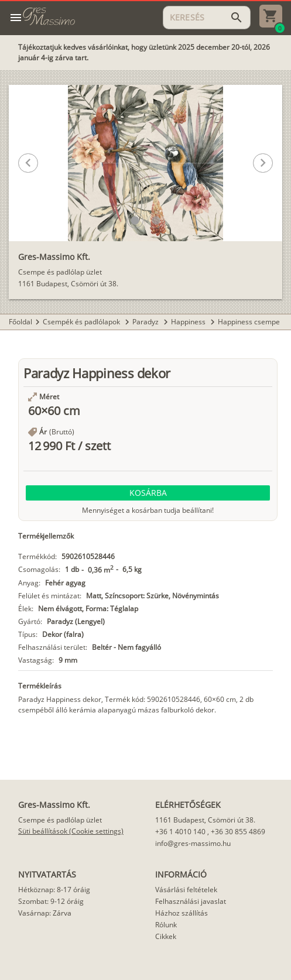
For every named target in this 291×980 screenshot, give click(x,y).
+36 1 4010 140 (180, 832)
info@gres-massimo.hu (193, 843)
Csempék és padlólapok (82, 322)
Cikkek (166, 936)
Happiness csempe (249, 322)
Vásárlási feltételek (186, 890)
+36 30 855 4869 (238, 832)
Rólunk (166, 925)
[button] (135, 220)
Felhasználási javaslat (191, 901)
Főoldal (20, 322)
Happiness (189, 322)
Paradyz (146, 322)
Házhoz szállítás (182, 913)
